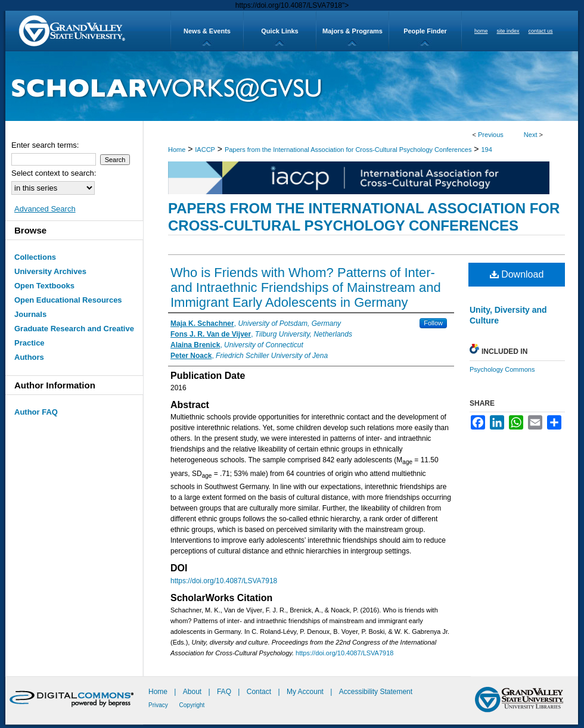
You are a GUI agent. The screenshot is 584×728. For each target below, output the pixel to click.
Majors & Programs (352, 31)
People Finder (425, 31)
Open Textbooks (44, 286)
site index (508, 31)
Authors (29, 357)
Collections (35, 257)
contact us (541, 31)
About (193, 692)
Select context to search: (54, 173)
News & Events (207, 31)
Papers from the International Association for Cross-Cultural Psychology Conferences (348, 150)
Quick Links (279, 31)
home (481, 31)
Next (531, 135)
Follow (433, 323)
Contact (259, 692)
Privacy (159, 705)
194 (486, 150)
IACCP (205, 150)
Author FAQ (36, 412)
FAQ (225, 692)
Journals (30, 314)
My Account (306, 692)
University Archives (50, 271)
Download (517, 274)
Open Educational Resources (68, 300)
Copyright (192, 705)
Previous (491, 135)
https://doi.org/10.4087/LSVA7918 (224, 581)
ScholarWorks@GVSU (292, 86)
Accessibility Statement (376, 692)
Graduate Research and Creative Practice (74, 336)
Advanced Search (45, 209)
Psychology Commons (502, 369)
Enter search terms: (45, 145)
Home (177, 150)
